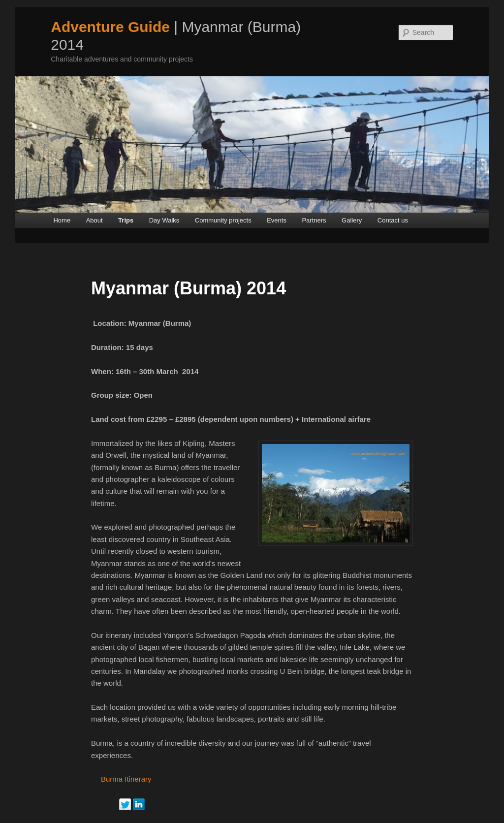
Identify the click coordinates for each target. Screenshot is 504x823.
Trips (126, 220)
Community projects (223, 220)
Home (62, 220)
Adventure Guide (110, 27)
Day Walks (164, 220)
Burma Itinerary (126, 779)
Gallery (352, 220)
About (94, 220)
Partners (314, 220)
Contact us (393, 220)
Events (277, 220)
